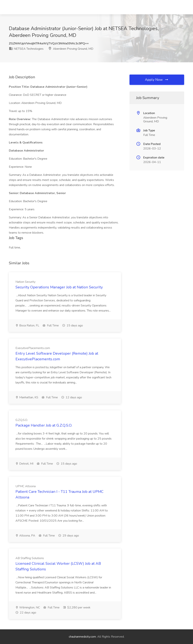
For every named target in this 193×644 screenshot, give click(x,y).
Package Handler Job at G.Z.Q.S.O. (44, 425)
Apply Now (157, 80)
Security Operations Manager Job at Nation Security (59, 287)
